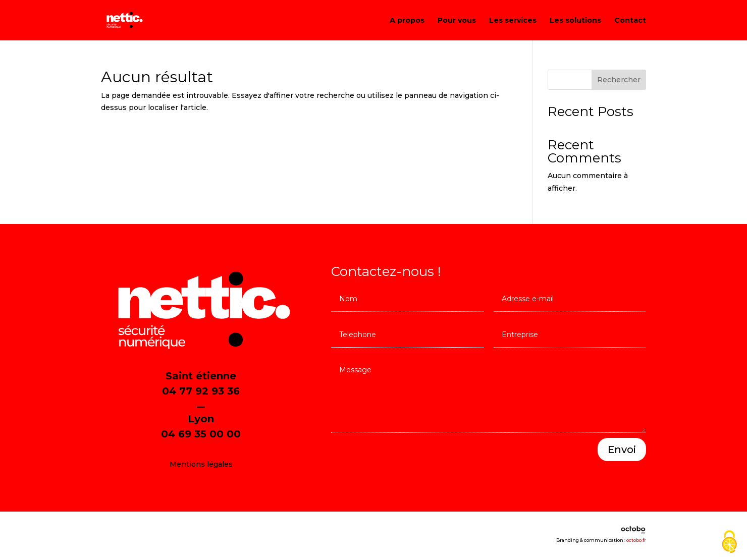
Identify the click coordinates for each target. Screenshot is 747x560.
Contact (630, 21)
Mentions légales (201, 464)
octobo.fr (636, 540)
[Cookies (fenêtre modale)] (729, 543)
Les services (513, 21)
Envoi (622, 450)
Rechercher (619, 80)
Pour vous (457, 21)
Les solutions (575, 21)
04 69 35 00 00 (201, 434)
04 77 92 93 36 (201, 391)
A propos (407, 21)
